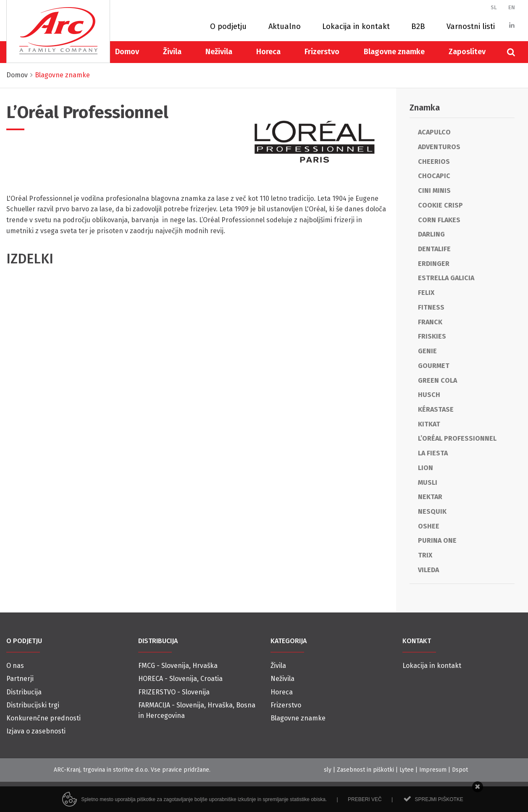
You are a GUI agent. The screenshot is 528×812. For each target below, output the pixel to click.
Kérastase (436, 409)
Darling (431, 234)
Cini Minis (434, 191)
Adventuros (439, 147)
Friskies (432, 336)
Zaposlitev (467, 52)
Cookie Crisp (440, 205)
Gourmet (434, 366)
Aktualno (285, 26)
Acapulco (434, 132)
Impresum (433, 770)
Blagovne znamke (394, 52)
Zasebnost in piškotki (365, 770)
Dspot (460, 770)
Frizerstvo (322, 52)
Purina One (437, 540)
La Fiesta (433, 453)
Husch (429, 395)
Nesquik (432, 511)
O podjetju (228, 26)
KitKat (429, 424)
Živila (172, 52)
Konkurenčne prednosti (43, 718)
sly (328, 770)
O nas (15, 666)
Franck (430, 322)
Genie (427, 351)
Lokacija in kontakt (356, 26)
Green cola (437, 380)
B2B (418, 26)
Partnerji (20, 679)
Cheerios (434, 162)
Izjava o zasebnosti (36, 731)
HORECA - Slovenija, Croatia (180, 679)
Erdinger (434, 264)
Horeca (268, 52)
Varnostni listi (471, 26)
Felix (426, 293)
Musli (428, 482)
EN (512, 7)
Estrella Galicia (446, 278)
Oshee (429, 526)
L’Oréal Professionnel (457, 438)
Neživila (219, 52)
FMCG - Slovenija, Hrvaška (178, 666)
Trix (425, 555)
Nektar (430, 497)
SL (494, 7)
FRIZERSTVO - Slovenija (174, 692)
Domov (127, 52)
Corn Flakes (439, 220)
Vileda (428, 570)
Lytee (407, 770)
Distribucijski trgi (33, 705)
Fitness (431, 307)
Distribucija (24, 692)
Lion (426, 468)
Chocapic (434, 176)
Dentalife (434, 249)
